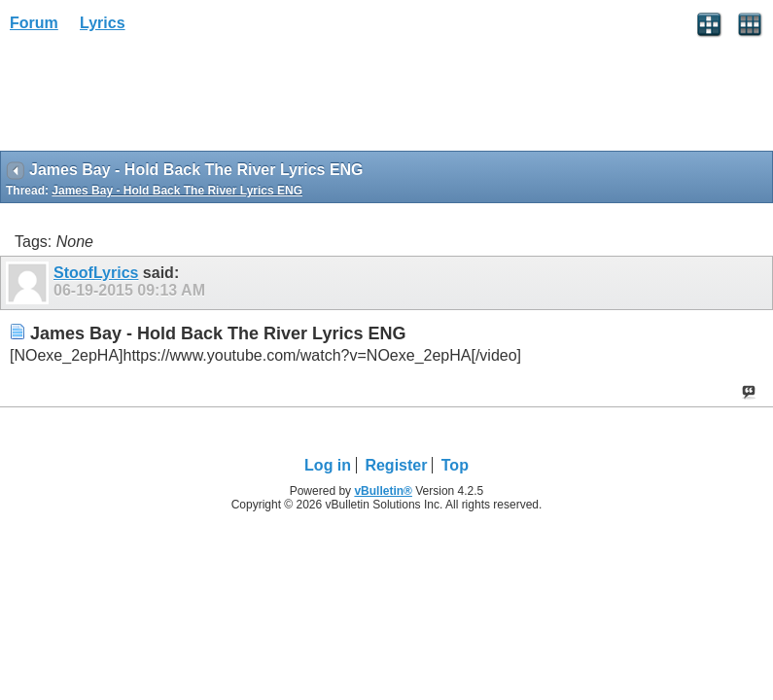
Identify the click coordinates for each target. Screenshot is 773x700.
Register (396, 465)
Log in (328, 465)
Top (455, 465)
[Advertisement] (156, 98)
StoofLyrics (96, 273)
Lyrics (103, 23)
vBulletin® (383, 491)
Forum (34, 23)
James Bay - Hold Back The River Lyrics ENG (177, 191)
